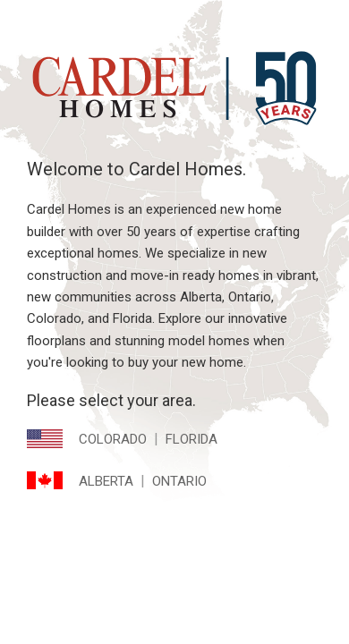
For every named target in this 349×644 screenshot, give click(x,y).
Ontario (179, 481)
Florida (192, 439)
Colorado (113, 439)
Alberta (106, 481)
